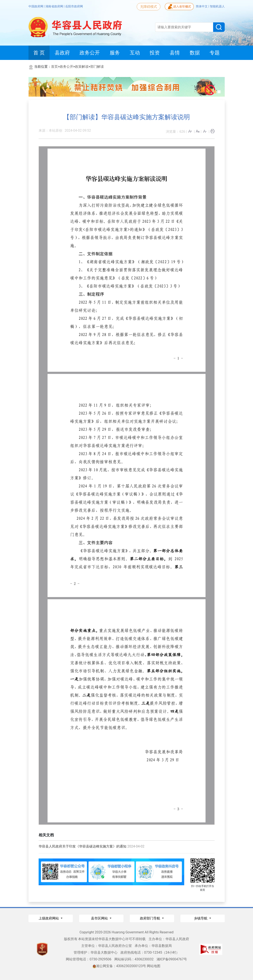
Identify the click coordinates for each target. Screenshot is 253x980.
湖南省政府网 (55, 6)
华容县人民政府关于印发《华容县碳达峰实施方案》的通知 (83, 846)
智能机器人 (217, 6)
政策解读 (82, 67)
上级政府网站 (49, 918)
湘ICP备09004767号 (172, 959)
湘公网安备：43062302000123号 (119, 966)
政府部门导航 (150, 918)
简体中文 (202, 6)
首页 (54, 67)
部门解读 (97, 67)
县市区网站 (100, 918)
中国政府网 (36, 6)
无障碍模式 (149, 7)
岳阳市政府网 (74, 6)
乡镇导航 (201, 918)
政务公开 (66, 67)
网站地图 (154, 966)
